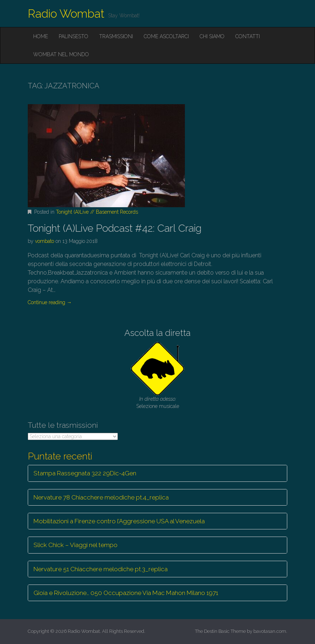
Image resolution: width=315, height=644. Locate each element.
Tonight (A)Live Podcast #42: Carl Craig (115, 228)
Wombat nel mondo (61, 54)
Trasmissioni (116, 36)
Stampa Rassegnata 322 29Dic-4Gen (85, 473)
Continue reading (50, 302)
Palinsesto (74, 36)
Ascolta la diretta (157, 333)
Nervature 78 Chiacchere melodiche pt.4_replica (101, 497)
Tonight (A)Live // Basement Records (97, 212)
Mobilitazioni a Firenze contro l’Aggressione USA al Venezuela (119, 521)
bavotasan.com (270, 631)
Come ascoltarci (166, 36)
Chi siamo (212, 36)
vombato (45, 241)
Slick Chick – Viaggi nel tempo (76, 545)
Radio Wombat (66, 14)
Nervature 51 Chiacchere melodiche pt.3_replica (101, 569)
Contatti (248, 36)
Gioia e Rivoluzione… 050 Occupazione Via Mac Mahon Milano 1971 (126, 593)
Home (41, 36)
